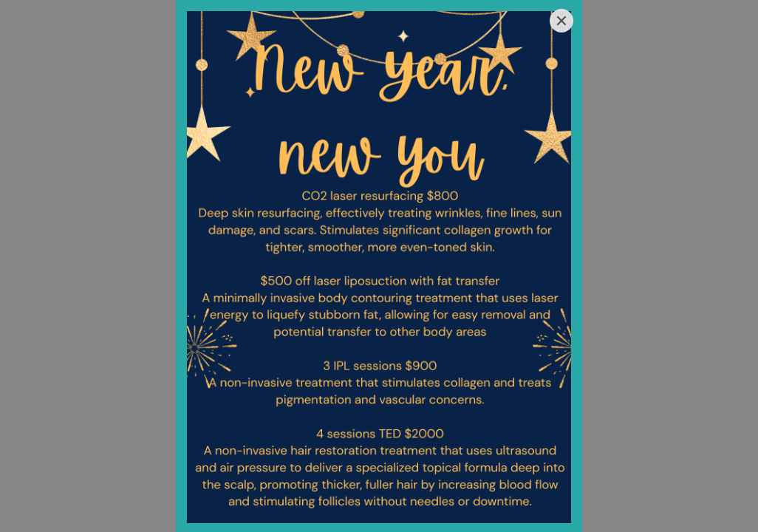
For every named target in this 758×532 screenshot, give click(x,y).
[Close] (561, 21)
